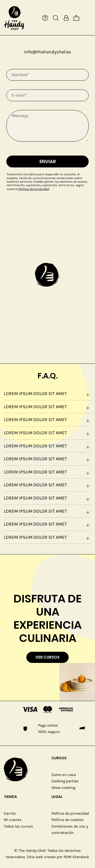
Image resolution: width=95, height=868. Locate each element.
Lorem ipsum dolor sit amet (48, 394)
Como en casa (64, 775)
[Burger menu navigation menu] (87, 18)
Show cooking (63, 788)
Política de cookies (68, 820)
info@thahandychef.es (48, 52)
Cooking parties (65, 781)
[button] (48, 274)
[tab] (48, 394)
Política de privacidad (33, 189)
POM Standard (76, 857)
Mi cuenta (13, 820)
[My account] (66, 18)
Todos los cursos (18, 826)
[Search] (56, 18)
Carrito (10, 813)
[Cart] (76, 18)
